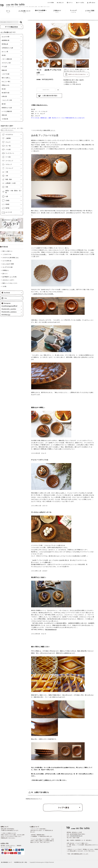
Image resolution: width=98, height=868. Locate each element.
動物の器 (4, 70)
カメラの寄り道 (7, 261)
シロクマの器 (6, 74)
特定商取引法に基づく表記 (21, 862)
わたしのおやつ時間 (8, 264)
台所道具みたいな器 (7, 48)
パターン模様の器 (7, 59)
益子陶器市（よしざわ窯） (10, 277)
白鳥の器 (4, 96)
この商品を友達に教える (70, 82)
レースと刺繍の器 (7, 111)
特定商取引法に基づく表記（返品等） (74, 80)
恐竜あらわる (6, 85)
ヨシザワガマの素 (7, 267)
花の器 (4, 55)
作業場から (6, 270)
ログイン (71, 3)
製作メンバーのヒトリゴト (10, 283)
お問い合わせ (92, 3)
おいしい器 (5, 52)
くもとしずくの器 (7, 100)
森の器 (4, 104)
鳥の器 (4, 89)
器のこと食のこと (7, 251)
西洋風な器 (5, 44)
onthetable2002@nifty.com (76, 836)
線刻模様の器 (6, 40)
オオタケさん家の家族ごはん (11, 258)
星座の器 (4, 115)
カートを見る (81, 3)
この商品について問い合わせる (72, 84)
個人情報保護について (6, 862)
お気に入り (61, 3)
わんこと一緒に (6, 82)
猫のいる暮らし (6, 78)
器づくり (5, 274)
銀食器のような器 (7, 108)
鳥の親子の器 (6, 93)
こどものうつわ (7, 254)
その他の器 (5, 119)
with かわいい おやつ (8, 280)
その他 (4, 286)
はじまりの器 (6, 37)
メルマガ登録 (51, 3)
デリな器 (4, 67)
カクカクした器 (6, 63)
